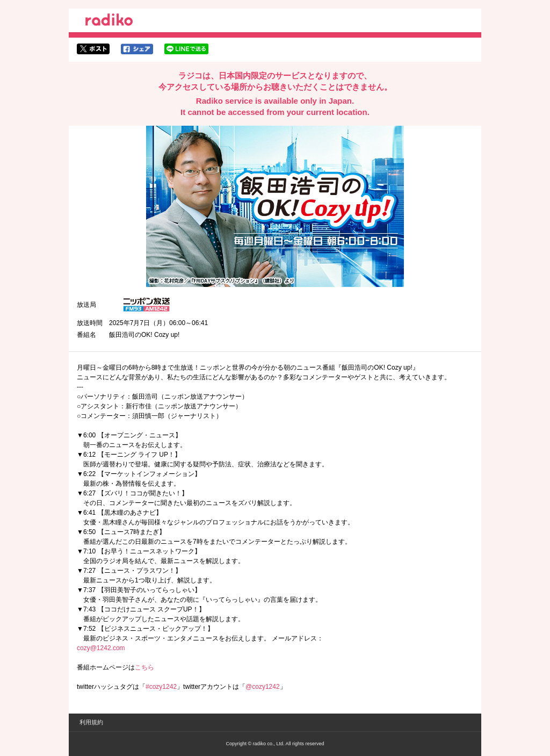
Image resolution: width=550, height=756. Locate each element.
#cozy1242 (161, 687)
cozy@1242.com (101, 648)
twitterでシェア (93, 49)
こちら (144, 667)
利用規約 (91, 722)
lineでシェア (186, 49)
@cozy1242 (263, 687)
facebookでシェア (137, 49)
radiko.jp (109, 21)
